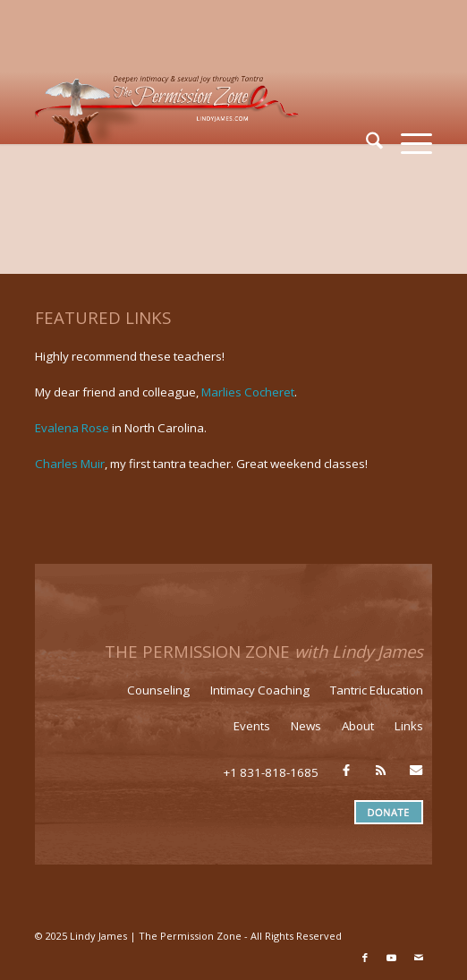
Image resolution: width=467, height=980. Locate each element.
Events (252, 726)
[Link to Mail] (419, 958)
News (306, 726)
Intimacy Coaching (260, 690)
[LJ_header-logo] (194, 107)
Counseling (158, 690)
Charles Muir (70, 464)
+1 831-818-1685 (271, 772)
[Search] (365, 143)
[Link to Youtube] (392, 958)
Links (409, 726)
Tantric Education (377, 690)
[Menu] (408, 143)
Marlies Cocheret (248, 392)
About (358, 726)
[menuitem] (365, 143)
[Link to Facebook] (365, 958)
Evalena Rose (72, 428)
